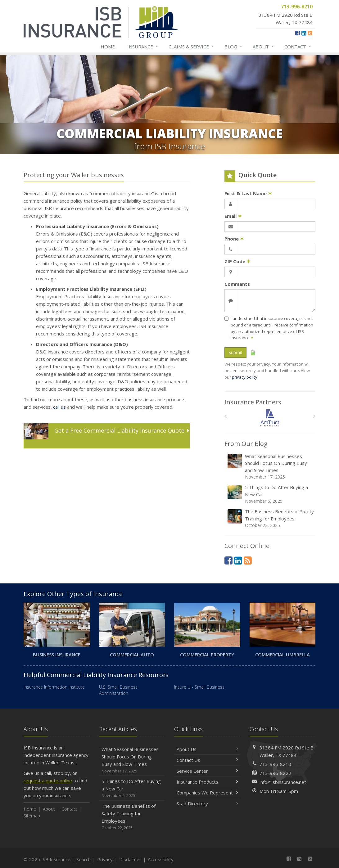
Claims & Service (192, 47)
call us (59, 407)
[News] (310, 33)
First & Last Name (248, 193)
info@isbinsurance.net (283, 782)
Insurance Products (207, 782)
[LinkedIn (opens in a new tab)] (304, 33)
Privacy (105, 859)
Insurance (143, 47)
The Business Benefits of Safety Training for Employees (270, 518)
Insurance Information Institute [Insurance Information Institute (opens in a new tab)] (54, 687)
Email (233, 216)
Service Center (207, 771)
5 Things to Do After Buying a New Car (270, 494)
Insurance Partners (253, 402)
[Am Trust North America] (270, 418)
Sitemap (32, 816)
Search (84, 859)
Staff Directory (207, 803)
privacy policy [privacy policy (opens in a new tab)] (245, 377)
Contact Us (207, 760)
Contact (298, 47)
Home (108, 47)
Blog (234, 47)
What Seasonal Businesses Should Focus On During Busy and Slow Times (270, 467)
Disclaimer (130, 859)
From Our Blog (246, 444)
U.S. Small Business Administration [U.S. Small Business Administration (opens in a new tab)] (118, 690)
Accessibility (161, 859)
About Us (207, 749)
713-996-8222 (275, 773)
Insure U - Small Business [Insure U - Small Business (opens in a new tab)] (199, 687)
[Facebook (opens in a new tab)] (298, 33)
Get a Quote (106, 435)
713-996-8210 (275, 764)
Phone (234, 239)
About (264, 47)
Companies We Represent (207, 793)
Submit (235, 352)
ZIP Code (237, 261)
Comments (237, 284)
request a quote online (48, 780)
